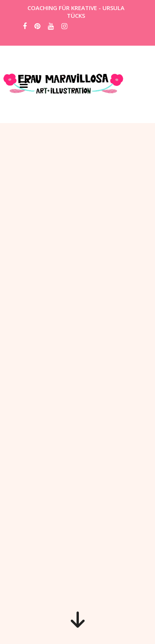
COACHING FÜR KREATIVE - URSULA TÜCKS (76, 12)
